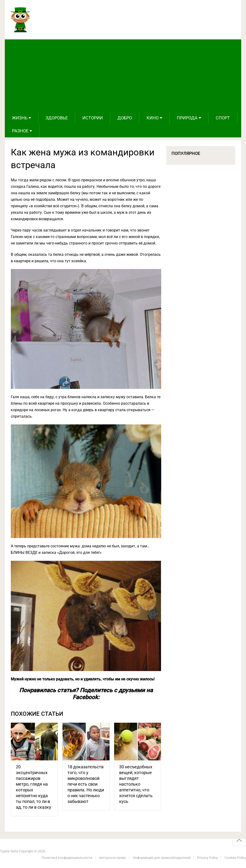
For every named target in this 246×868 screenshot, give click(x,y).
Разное (20, 131)
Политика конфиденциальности (67, 858)
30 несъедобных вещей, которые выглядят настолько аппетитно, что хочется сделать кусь (136, 784)
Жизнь (20, 118)
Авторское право (113, 858)
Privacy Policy (208, 858)
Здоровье (57, 118)
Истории (93, 118)
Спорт (223, 118)
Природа (187, 118)
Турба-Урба (9, 851)
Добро (125, 118)
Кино (153, 118)
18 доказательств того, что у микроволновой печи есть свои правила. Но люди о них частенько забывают (86, 784)
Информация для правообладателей (162, 858)
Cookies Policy (235, 858)
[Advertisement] (123, 75)
